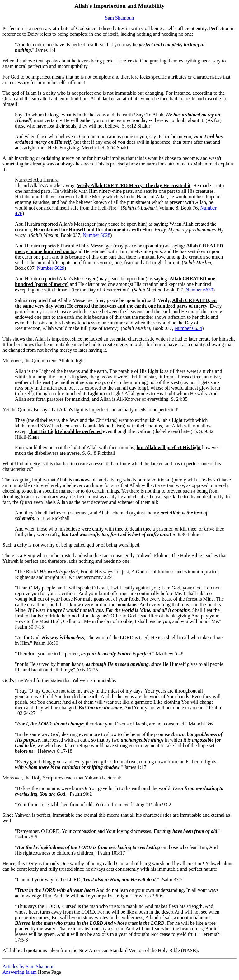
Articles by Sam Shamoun (29, 966)
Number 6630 (199, 290)
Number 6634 (188, 328)
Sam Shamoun (120, 18)
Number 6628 (96, 235)
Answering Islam (20, 972)
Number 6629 (51, 268)
